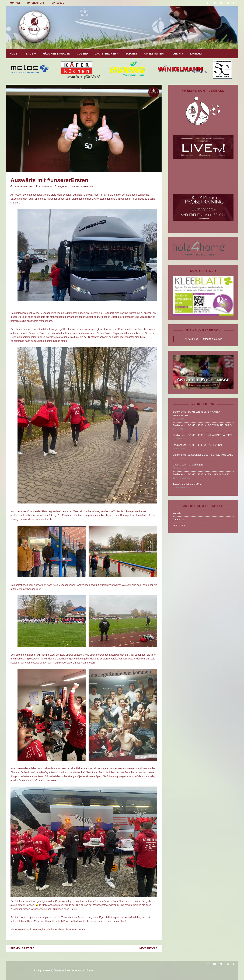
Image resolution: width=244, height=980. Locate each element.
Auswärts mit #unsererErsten (189, 484)
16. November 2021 (23, 186)
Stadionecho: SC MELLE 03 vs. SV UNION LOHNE (201, 474)
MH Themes (89, 970)
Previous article (22, 948)
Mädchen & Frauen (57, 54)
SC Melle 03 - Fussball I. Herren (203, 339)
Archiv (178, 54)
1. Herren (74, 186)
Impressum (58, 3)
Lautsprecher (105, 54)
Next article (148, 948)
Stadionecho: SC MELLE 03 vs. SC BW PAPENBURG (202, 425)
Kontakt (15, 3)
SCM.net (132, 54)
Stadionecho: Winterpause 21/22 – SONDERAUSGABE (203, 455)
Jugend (83, 54)
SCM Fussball (45, 186)
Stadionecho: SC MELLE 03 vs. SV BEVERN (197, 445)
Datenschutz (36, 3)
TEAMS (29, 54)
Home (13, 54)
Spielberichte (87, 186)
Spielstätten (154, 54)
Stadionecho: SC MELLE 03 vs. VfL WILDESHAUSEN (202, 435)
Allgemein (63, 186)
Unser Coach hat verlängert (188, 465)
